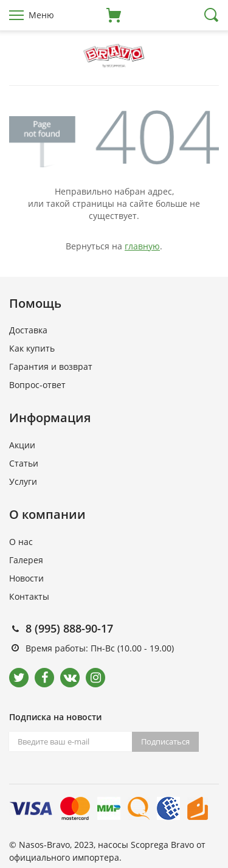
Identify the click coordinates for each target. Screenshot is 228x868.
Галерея (26, 560)
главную (142, 246)
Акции (22, 445)
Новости (26, 578)
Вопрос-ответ (37, 385)
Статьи (24, 463)
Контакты (29, 596)
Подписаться (165, 741)
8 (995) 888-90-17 (69, 628)
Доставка (28, 330)
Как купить (32, 348)
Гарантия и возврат (51, 366)
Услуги (23, 481)
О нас (21, 542)
